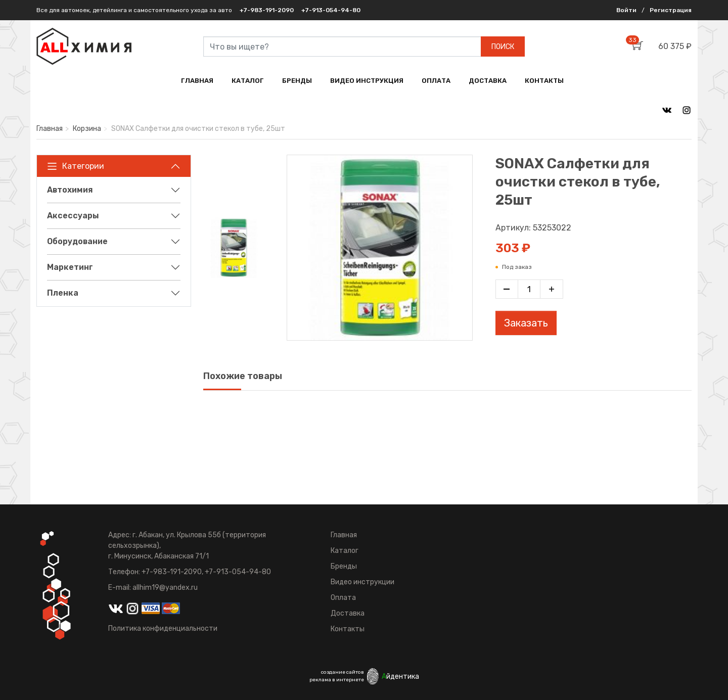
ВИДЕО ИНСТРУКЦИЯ (367, 81)
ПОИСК (503, 47)
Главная (50, 129)
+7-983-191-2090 (267, 10)
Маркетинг (70, 267)
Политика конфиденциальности (163, 628)
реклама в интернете (337, 680)
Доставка (348, 613)
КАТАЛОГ (248, 81)
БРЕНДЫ (297, 81)
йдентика (400, 676)
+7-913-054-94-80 (331, 10)
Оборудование (77, 241)
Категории (76, 166)
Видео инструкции (362, 582)
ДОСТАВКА (488, 81)
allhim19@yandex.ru (165, 588)
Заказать (526, 323)
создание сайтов (343, 672)
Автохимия (70, 190)
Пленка (63, 293)
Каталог (345, 551)
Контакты (348, 629)
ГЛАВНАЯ (197, 81)
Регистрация (671, 10)
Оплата (343, 598)
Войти (626, 10)
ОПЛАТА (436, 81)
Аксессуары (73, 216)
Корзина (87, 129)
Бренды (344, 566)
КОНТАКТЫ (544, 81)
